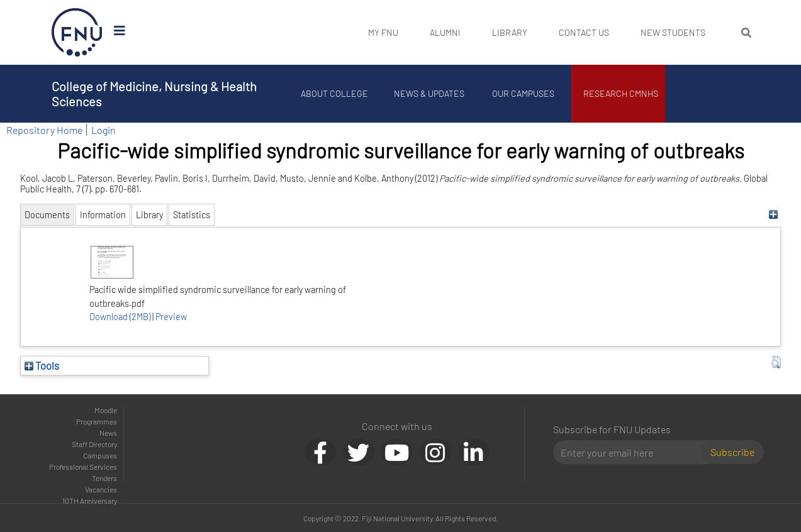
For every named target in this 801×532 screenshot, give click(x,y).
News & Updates (429, 93)
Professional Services (83, 467)
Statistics (192, 215)
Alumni (445, 32)
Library (510, 32)
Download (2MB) (120, 317)
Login (104, 130)
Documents (47, 215)
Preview (171, 317)
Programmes (97, 421)
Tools (42, 365)
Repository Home (44, 130)
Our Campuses (523, 93)
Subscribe (732, 452)
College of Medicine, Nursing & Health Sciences (154, 94)
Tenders (104, 478)
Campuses (100, 455)
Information (103, 215)
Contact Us (584, 32)
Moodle (106, 410)
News (108, 433)
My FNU (383, 32)
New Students (673, 32)
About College (334, 93)
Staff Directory (94, 444)
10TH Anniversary (90, 501)
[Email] (632, 452)
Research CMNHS (621, 93)
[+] (773, 215)
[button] (776, 362)
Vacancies (101, 489)
